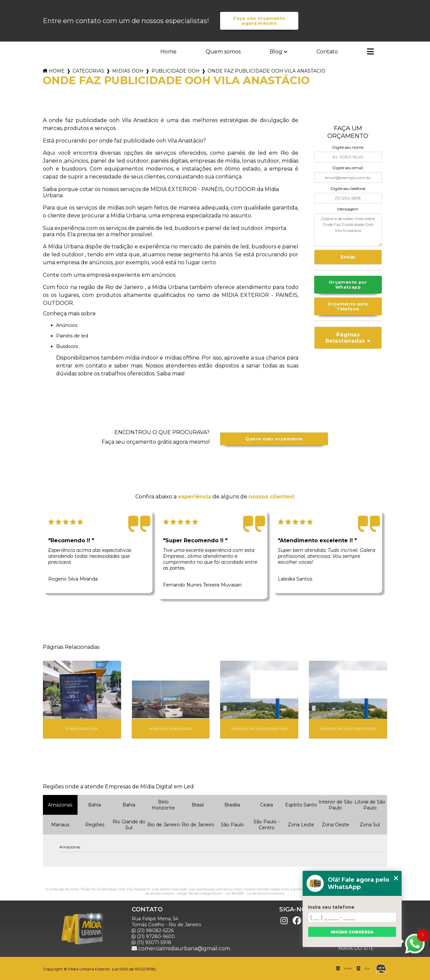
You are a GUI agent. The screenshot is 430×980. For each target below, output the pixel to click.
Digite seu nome (348, 147)
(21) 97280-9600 (153, 936)
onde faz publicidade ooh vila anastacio (266, 71)
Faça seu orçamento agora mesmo (259, 21)
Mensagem (348, 209)
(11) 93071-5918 (151, 942)
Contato (327, 52)
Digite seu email (348, 168)
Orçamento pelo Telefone (348, 306)
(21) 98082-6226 (153, 931)
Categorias (88, 71)
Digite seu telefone (348, 189)
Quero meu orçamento (274, 439)
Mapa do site (356, 948)
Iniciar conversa (352, 932)
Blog (276, 52)
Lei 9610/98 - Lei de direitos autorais (255, 893)
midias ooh (128, 71)
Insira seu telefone (331, 907)
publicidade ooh (176, 71)
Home (168, 52)
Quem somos (223, 52)
